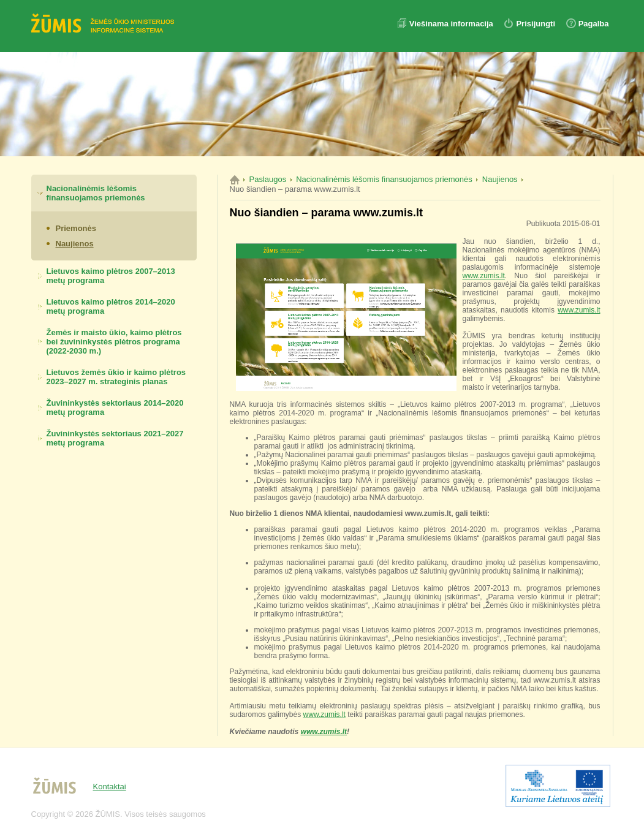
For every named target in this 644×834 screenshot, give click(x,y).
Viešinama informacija (453, 24)
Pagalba (594, 24)
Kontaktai (110, 787)
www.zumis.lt (484, 276)
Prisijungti (536, 24)
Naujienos (75, 244)
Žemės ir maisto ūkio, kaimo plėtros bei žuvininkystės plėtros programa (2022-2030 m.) (114, 342)
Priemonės (76, 228)
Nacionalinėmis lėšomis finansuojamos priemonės (96, 193)
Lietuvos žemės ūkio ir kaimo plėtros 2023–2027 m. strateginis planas (116, 377)
